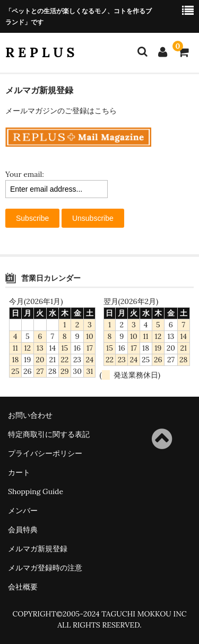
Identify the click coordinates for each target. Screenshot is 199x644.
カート (19, 472)
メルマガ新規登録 (38, 549)
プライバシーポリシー (45, 453)
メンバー (23, 511)
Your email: (25, 174)
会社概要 (23, 587)
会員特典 (23, 530)
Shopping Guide (36, 491)
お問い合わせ (30, 415)
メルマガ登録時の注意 (45, 568)
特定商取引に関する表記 (49, 434)
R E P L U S (40, 52)
